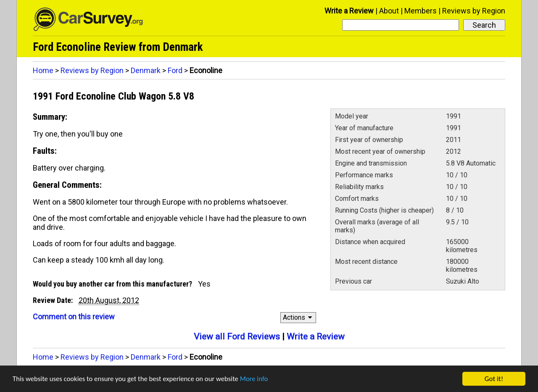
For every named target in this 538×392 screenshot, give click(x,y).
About (389, 11)
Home (43, 70)
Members (421, 11)
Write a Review (349, 11)
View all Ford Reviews (237, 337)
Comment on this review (74, 317)
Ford (175, 70)
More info (258, 380)
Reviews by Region (474, 11)
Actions (299, 317)
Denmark (146, 70)
